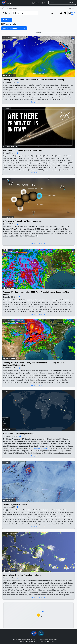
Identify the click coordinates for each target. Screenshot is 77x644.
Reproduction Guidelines (28, 641)
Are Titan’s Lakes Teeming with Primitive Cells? (23, 150)
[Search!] (74, 3)
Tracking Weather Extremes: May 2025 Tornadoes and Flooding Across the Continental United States (34, 364)
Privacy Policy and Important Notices (24, 640)
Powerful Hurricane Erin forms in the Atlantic (22, 575)
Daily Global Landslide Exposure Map (19, 434)
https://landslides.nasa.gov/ (40, 448)
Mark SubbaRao (53, 640)
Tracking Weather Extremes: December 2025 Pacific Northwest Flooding (33, 80)
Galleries (36, 3)
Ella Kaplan (51, 641)
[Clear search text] (70, 3)
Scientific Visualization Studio (9, 3)
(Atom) (74, 14)
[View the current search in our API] (52, 13)
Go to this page (38, 102)
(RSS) (73, 12)
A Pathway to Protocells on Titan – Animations (23, 221)
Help (44, 3)
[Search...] (58, 3)
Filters (7, 20)
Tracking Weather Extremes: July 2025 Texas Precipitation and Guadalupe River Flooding (36, 293)
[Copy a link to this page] (57, 13)
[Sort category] (25, 13)
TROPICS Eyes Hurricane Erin (15, 504)
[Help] (3, 8)
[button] (25, 28)
